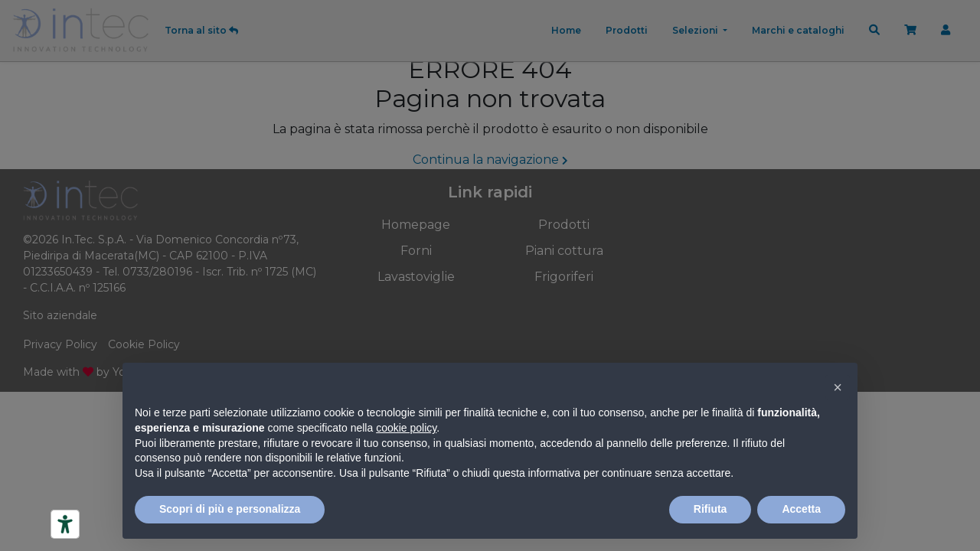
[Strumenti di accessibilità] (65, 524)
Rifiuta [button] (710, 509)
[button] (838, 387)
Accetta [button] (801, 509)
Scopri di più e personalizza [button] (230, 509)
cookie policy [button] (406, 428)
